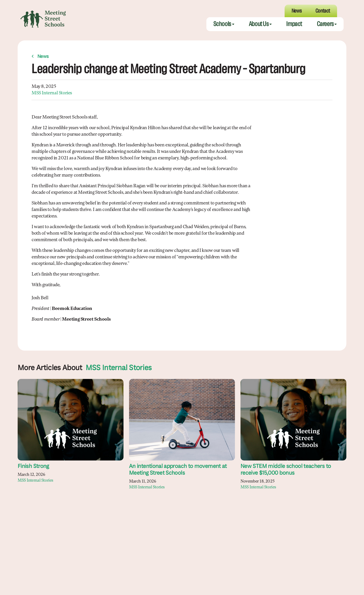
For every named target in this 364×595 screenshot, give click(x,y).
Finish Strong (33, 467)
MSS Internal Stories (52, 94)
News (43, 57)
